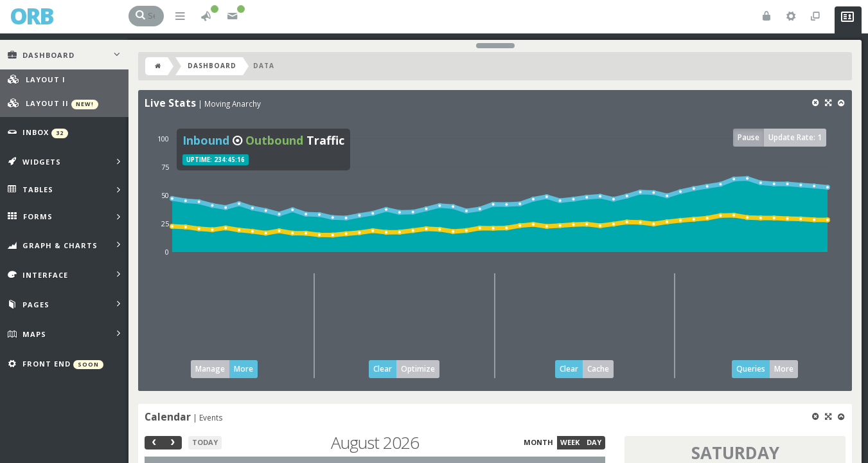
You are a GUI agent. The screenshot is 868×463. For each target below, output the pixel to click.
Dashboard (212, 66)
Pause (748, 137)
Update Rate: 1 (795, 137)
